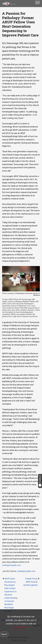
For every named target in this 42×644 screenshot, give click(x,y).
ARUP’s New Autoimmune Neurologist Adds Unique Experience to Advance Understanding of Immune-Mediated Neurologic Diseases (11, 595)
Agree (4, 634)
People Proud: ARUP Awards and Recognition (30, 582)
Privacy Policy (21, 627)
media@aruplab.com (26, 571)
